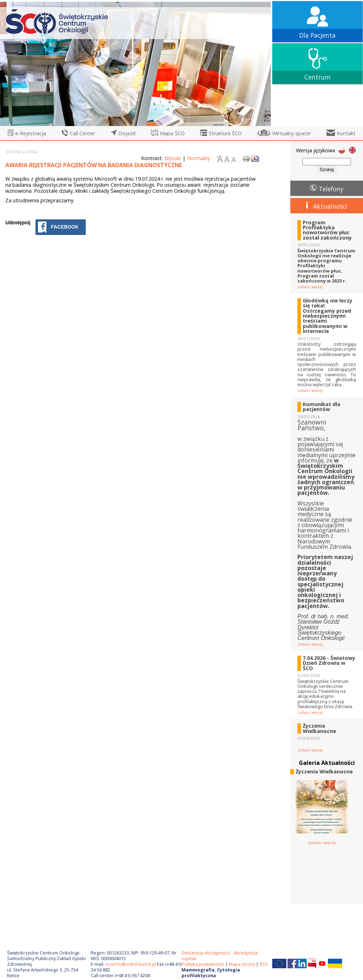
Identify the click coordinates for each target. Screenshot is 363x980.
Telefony (331, 189)
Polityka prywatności (203, 964)
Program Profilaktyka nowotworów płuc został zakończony (327, 230)
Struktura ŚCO (225, 133)
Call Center (82, 133)
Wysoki (173, 158)
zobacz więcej (310, 287)
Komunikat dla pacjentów (322, 407)
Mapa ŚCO (172, 133)
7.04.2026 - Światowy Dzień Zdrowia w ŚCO (329, 663)
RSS (264, 964)
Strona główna (22, 152)
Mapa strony (242, 964)
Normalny (199, 158)
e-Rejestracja (31, 133)
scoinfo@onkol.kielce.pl (131, 964)
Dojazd (127, 133)
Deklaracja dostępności (206, 953)
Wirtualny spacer (292, 133)
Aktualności (330, 206)
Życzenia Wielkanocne (319, 729)
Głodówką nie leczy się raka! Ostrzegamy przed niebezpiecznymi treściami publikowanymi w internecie (328, 316)
